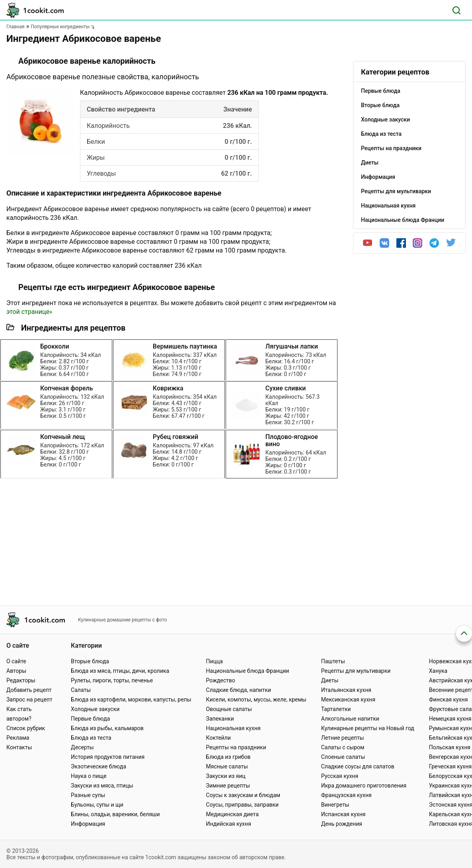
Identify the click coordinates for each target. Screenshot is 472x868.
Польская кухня (450, 747)
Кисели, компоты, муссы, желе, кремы (256, 699)
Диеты (330, 680)
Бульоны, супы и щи (97, 805)
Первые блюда (90, 719)
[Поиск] (456, 10)
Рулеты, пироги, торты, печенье (112, 680)
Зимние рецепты (228, 786)
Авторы (16, 671)
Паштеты (333, 661)
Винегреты (335, 805)
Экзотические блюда (98, 766)
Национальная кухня (233, 728)
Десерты (82, 747)
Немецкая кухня (450, 719)
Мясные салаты (227, 766)
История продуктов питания (108, 757)
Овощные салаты (229, 709)
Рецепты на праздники (236, 747)
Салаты (81, 690)
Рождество (221, 680)
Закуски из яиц (226, 776)
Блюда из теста (91, 738)
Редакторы (21, 680)
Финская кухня (449, 699)
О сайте (16, 661)
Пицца (215, 661)
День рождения (342, 824)
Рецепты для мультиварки (356, 671)
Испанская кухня (343, 814)
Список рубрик (26, 728)
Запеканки (220, 719)
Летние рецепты (343, 738)
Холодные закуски (95, 709)
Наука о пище (89, 776)
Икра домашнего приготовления (364, 786)
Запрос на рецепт (29, 699)
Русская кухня (340, 776)
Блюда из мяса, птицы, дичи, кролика (120, 671)
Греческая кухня (450, 766)
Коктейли (218, 738)
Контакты (19, 747)
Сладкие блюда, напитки (239, 690)
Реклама (18, 738)
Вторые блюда (90, 661)
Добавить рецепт (29, 690)
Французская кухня (346, 795)
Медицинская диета (232, 814)
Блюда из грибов (228, 757)
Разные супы (88, 795)
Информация (88, 824)
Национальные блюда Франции (248, 671)
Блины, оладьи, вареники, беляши (115, 814)
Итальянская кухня (346, 690)
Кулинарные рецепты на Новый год (368, 728)
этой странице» (29, 312)
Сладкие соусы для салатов (358, 766)
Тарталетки (336, 709)
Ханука (438, 671)
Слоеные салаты (343, 757)
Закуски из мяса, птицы (102, 786)
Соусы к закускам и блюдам (243, 795)
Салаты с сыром (343, 747)
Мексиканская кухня (348, 699)
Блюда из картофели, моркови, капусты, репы (131, 699)
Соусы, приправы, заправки (243, 805)
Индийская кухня (229, 824)
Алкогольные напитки (350, 719)
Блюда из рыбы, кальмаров (107, 728)
